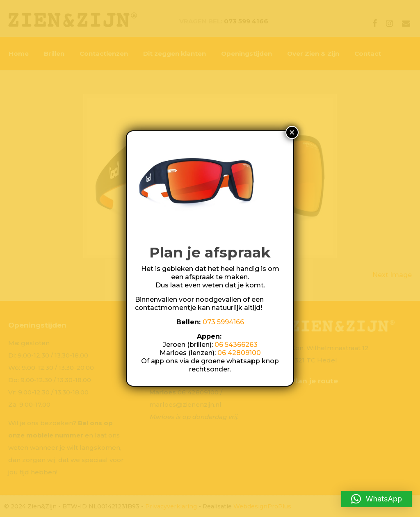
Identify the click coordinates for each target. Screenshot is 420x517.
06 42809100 (239, 353)
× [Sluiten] (292, 132)
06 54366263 (236, 345)
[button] (377, 499)
